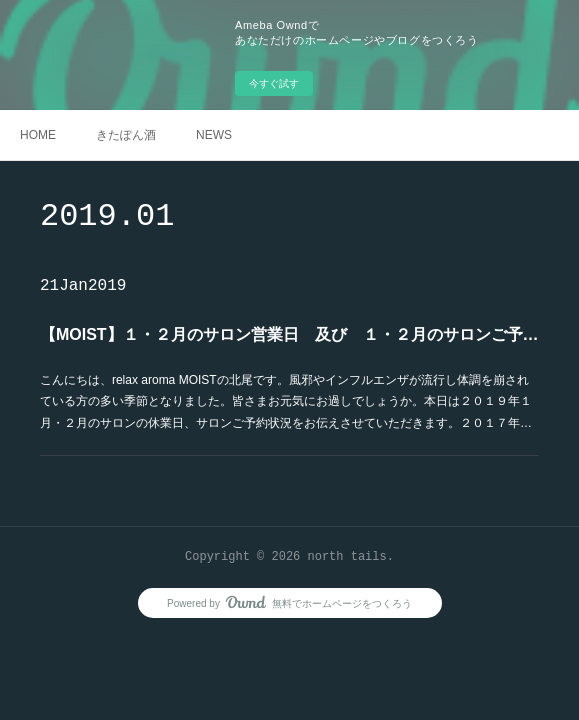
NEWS (214, 135)
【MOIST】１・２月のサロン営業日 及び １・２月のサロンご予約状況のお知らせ (289, 334)
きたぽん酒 (126, 135)
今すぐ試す (274, 83)
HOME (38, 135)
